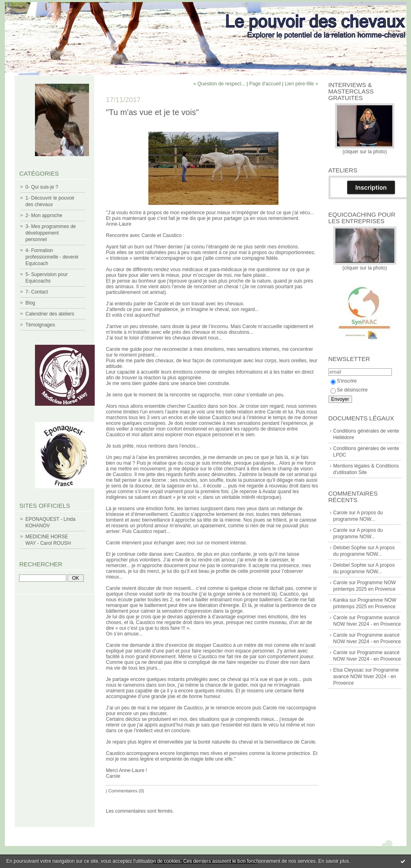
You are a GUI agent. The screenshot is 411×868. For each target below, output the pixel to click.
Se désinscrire (349, 390)
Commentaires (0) (126, 791)
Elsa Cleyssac (349, 670)
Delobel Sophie (350, 548)
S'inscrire (344, 381)
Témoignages (40, 325)
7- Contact (37, 292)
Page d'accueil (265, 84)
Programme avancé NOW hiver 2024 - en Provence (366, 677)
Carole (340, 513)
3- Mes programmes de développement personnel (51, 233)
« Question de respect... (219, 84)
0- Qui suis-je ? (42, 187)
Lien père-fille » (301, 84)
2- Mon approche (44, 215)
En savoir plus (334, 861)
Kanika (341, 600)
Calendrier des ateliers (50, 314)
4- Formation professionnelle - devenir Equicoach (52, 257)
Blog (30, 303)
